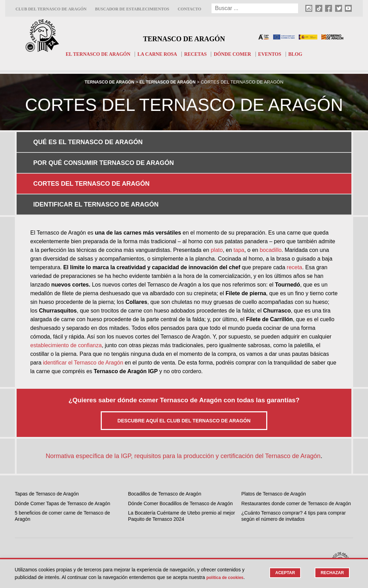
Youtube (142, 553)
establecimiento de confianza (66, 302)
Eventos (275, 54)
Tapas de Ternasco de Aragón (47, 450)
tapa (239, 206)
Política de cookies (228, 577)
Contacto (189, 9)
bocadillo (271, 206)
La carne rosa (156, 54)
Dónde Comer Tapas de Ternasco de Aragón (63, 460)
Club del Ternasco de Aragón (51, 9)
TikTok (140, 527)
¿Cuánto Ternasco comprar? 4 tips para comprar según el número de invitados (294, 472)
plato (217, 206)
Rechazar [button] (331, 573)
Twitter (140, 544)
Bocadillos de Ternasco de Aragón (165, 450)
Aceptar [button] (282, 573)
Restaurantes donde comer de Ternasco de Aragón (296, 460)
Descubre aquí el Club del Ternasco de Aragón (184, 377)
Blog (302, 54)
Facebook (143, 536)
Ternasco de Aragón (184, 37)
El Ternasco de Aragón (93, 54)
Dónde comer (236, 54)
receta (294, 224)
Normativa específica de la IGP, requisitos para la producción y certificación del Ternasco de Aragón (183, 412)
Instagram (143, 518)
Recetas (197, 54)
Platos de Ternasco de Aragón (274, 450)
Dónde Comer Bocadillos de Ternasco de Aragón (180, 460)
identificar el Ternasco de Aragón (83, 319)
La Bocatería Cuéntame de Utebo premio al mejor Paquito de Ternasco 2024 (182, 472)
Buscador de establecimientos (132, 9)
